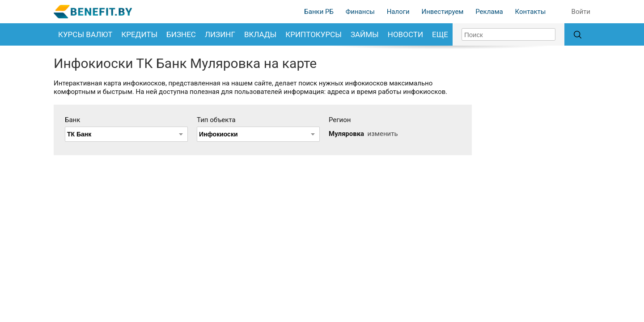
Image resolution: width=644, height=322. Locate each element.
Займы (365, 34)
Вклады (260, 34)
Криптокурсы (314, 34)
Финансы (360, 12)
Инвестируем (442, 12)
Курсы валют (85, 34)
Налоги (398, 12)
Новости (405, 34)
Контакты (530, 12)
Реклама (489, 12)
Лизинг (220, 34)
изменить (383, 134)
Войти (581, 12)
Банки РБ (319, 12)
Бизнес (181, 34)
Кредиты (139, 34)
